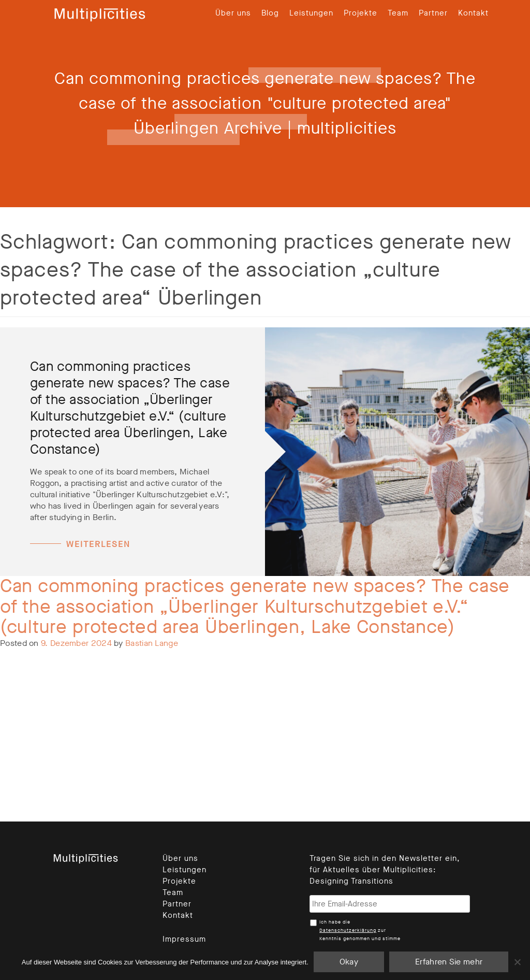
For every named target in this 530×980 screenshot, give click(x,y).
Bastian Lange (152, 643)
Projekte (360, 13)
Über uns (233, 13)
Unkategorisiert (67, 698)
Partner (433, 13)
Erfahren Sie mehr (449, 962)
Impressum (184, 939)
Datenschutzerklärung (348, 930)
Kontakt (473, 13)
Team (398, 13)
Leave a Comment (75, 709)
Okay (349, 962)
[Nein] (517, 962)
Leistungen (311, 13)
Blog (270, 13)
